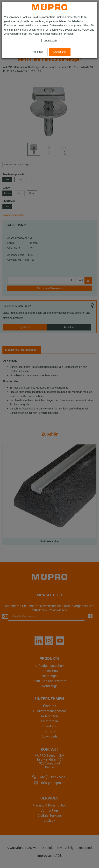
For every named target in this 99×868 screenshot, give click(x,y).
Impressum (50, 40)
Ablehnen (38, 52)
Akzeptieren (60, 52)
